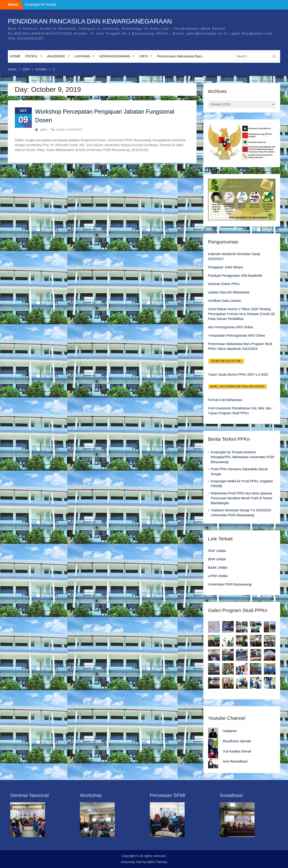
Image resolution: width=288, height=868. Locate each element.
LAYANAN (82, 56)
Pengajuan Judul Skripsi (226, 267)
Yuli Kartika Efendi (237, 751)
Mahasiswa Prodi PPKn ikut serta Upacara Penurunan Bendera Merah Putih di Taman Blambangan (242, 498)
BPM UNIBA (217, 559)
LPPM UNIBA (218, 576)
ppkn (44, 129)
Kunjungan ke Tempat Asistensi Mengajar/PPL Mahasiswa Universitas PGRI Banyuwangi (243, 457)
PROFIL (32, 56)
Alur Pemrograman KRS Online (231, 327)
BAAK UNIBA (218, 568)
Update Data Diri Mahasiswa (229, 292)
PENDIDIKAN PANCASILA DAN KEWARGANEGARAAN (90, 21)
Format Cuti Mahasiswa (225, 400)
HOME (15, 56)
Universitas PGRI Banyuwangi (230, 584)
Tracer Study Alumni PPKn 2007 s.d (234, 375)
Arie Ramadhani (235, 761)
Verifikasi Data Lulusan (225, 301)
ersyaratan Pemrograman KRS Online (238, 335)
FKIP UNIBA (217, 551)
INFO (144, 56)
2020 (264, 375)
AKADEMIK (56, 56)
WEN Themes (157, 862)
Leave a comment (69, 129)
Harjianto (230, 731)
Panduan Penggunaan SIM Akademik (235, 276)
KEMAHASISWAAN (115, 56)
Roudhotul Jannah (237, 741)
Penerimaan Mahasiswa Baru (180, 56)
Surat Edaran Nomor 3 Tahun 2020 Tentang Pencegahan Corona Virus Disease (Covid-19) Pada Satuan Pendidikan (242, 314)
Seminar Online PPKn (224, 284)
